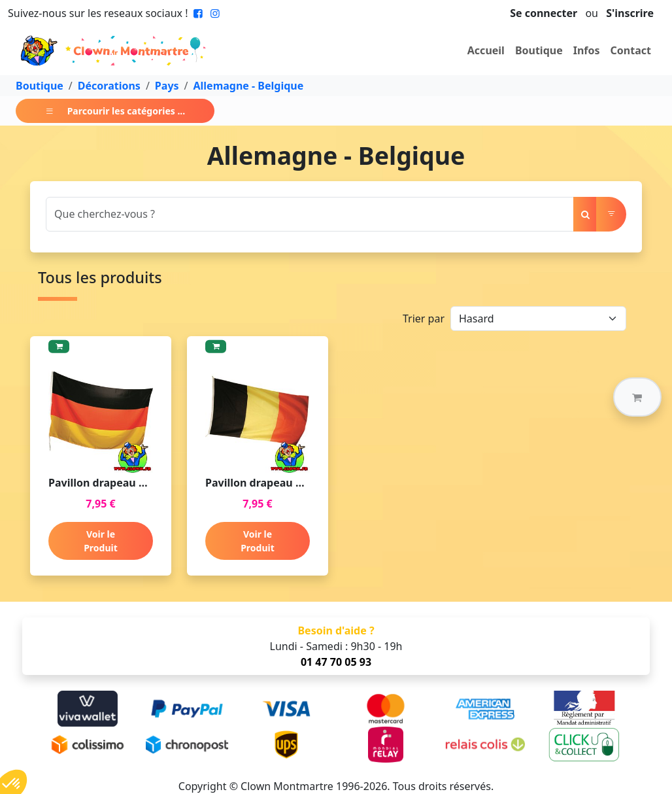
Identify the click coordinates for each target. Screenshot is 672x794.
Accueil (486, 50)
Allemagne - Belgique (249, 86)
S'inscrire (630, 13)
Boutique (539, 50)
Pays (167, 86)
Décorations (109, 86)
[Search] (310, 214)
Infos (587, 50)
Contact (631, 50)
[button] (637, 397)
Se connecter (544, 13)
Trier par (424, 319)
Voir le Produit (101, 541)
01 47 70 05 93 (336, 662)
